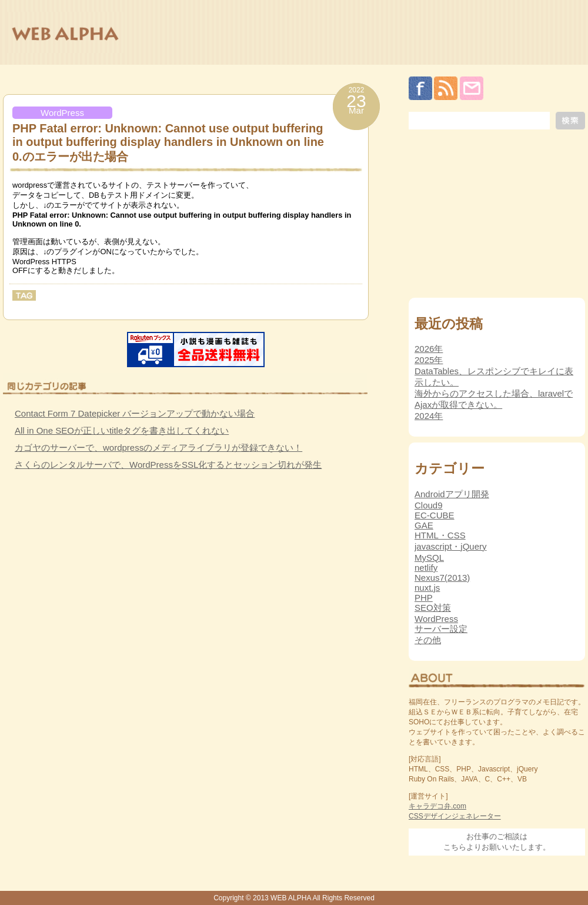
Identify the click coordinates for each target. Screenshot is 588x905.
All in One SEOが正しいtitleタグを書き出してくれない (122, 430)
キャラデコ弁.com (437, 806)
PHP (424, 598)
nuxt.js (427, 588)
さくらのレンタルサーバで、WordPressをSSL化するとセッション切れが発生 (168, 465)
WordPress (62, 113)
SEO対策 (433, 608)
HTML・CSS (440, 535)
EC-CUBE (435, 515)
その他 (428, 640)
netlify (426, 568)
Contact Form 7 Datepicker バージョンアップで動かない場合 (135, 413)
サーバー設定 (441, 629)
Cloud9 (429, 505)
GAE (424, 525)
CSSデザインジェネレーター (455, 816)
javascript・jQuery (451, 546)
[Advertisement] (91, 564)
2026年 (429, 349)
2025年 (429, 360)
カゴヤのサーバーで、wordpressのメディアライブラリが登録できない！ (158, 447)
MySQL (429, 558)
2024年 (429, 416)
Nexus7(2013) (442, 578)
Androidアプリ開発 (452, 494)
